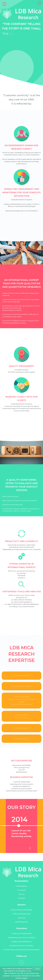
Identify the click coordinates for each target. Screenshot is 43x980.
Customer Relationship (22, 933)
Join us (22, 894)
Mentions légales (21, 978)
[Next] (39, 849)
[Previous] (30, 849)
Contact (21, 898)
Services (22, 918)
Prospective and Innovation (21, 946)
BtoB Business (22, 922)
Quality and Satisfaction (22, 942)
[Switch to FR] (39, 3)
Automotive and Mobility (21, 910)
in (21, 962)
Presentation (22, 886)
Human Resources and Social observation (21, 950)
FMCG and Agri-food (21, 914)
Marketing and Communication (22, 937)
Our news (21, 890)
